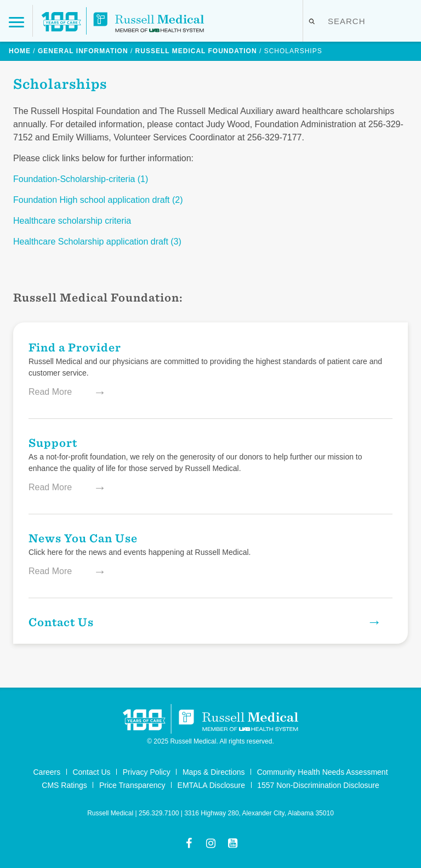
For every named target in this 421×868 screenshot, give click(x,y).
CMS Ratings (64, 785)
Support (53, 442)
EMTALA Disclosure (211, 785)
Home (20, 51)
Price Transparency (132, 785)
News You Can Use (83, 538)
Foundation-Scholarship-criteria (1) (81, 179)
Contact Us (192, 622)
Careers (47, 772)
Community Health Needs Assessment (323, 772)
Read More (61, 392)
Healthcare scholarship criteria (72, 221)
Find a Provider (75, 347)
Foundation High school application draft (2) (98, 200)
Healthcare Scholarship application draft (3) (97, 242)
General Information (83, 51)
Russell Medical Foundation (196, 51)
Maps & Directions (214, 772)
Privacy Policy (147, 772)
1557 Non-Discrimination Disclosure (318, 785)
